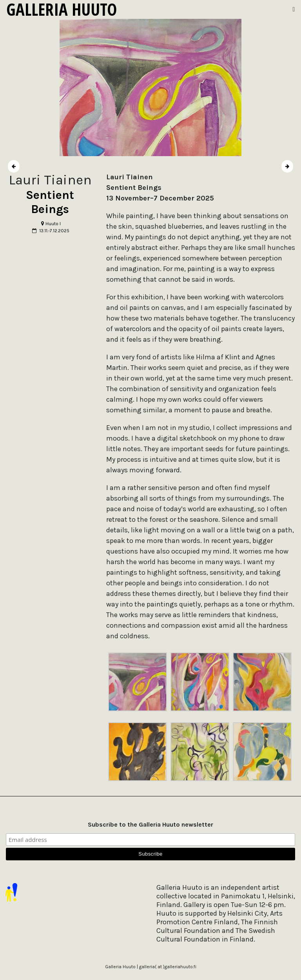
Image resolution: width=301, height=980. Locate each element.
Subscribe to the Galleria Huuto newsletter (150, 824)
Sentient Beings (50, 202)
